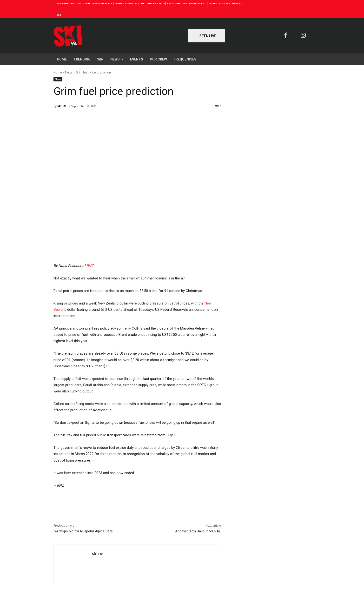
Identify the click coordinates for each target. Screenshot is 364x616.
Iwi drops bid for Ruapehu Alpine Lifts (83, 531)
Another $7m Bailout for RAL (198, 531)
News (69, 72)
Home (58, 72)
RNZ (90, 266)
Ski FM (62, 106)
